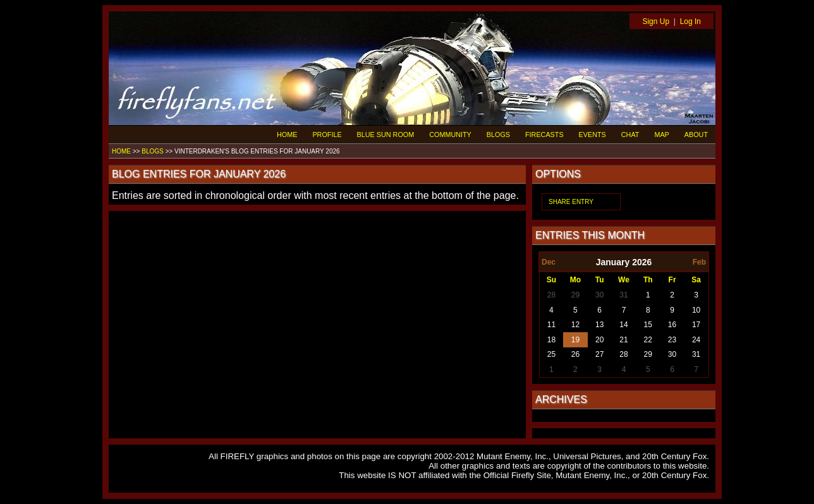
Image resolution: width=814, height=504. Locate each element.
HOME (287, 135)
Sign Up (656, 21)
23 (672, 340)
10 (696, 310)
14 (623, 325)
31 (623, 295)
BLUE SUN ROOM (386, 135)
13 (599, 325)
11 (551, 325)
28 (551, 295)
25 (551, 354)
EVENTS (592, 135)
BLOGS (498, 135)
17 (696, 325)
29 (575, 295)
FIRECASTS (544, 135)
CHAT (630, 135)
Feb (699, 262)
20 (599, 340)
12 (575, 325)
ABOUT (696, 135)
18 (551, 340)
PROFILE (327, 135)
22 (648, 340)
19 (575, 340)
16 (672, 325)
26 (575, 354)
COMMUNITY (450, 135)
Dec (549, 262)
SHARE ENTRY (571, 202)
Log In (690, 21)
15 (648, 325)
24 (696, 340)
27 (599, 354)
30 (599, 295)
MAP (661, 135)
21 (623, 340)
